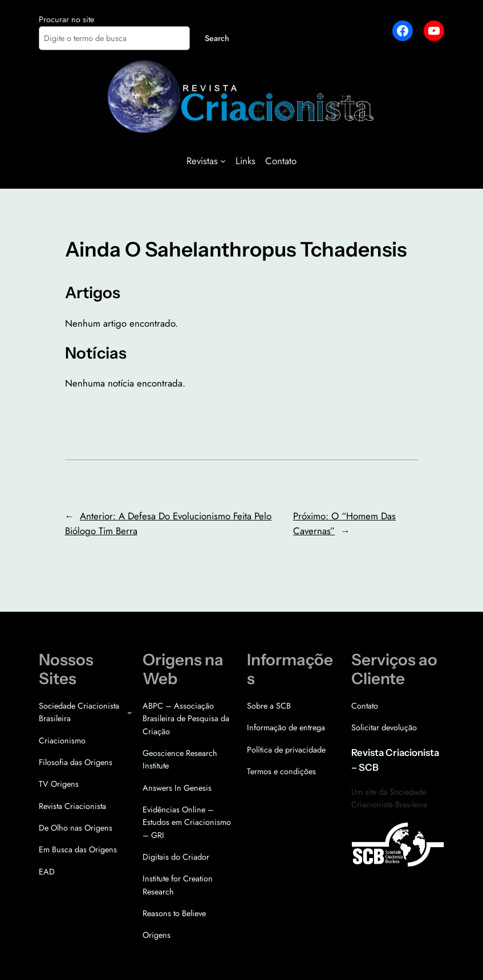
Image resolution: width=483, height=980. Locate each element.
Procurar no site (66, 19)
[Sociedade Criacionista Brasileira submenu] (130, 712)
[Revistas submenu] (223, 161)
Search (217, 38)
